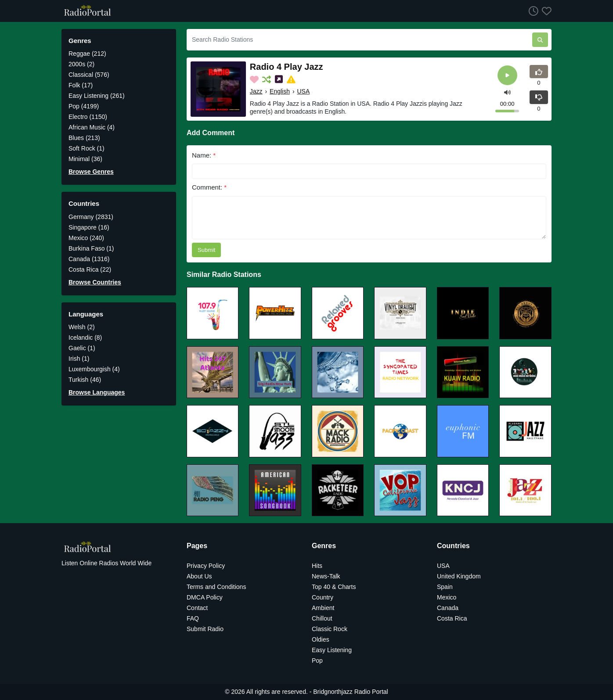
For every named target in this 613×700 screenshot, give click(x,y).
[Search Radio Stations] (359, 40)
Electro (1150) (88, 117)
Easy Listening (332, 650)
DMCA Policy (205, 597)
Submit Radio (205, 629)
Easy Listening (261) (97, 96)
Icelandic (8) (85, 337)
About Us (199, 576)
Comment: (209, 187)
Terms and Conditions (216, 587)
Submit (206, 250)
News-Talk (326, 576)
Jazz (256, 91)
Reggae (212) (87, 54)
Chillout (322, 618)
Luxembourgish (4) (94, 369)
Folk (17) (81, 85)
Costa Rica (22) (90, 269)
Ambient (323, 608)
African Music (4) (92, 127)
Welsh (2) (82, 327)
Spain (445, 587)
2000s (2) (81, 64)
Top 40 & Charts (334, 587)
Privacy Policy (206, 566)
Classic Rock (330, 629)
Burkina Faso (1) (91, 248)
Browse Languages (97, 392)
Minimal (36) (85, 159)
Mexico (447, 597)
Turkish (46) (85, 380)
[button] (507, 92)
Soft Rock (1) (87, 148)
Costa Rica (452, 618)
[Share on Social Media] (280, 79)
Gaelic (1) (82, 348)
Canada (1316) (89, 259)
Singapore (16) (89, 227)
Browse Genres (91, 172)
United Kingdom (459, 576)
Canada (448, 608)
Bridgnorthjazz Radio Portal (350, 692)
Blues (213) (84, 138)
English (280, 91)
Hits (317, 566)
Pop (317, 661)
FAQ (193, 618)
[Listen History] (532, 11)
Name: (204, 155)
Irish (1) (79, 359)
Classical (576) (89, 75)
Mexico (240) (86, 238)
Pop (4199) (84, 106)
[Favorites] (545, 11)
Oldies (321, 639)
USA (303, 91)
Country (323, 597)
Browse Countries (95, 282)
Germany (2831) (91, 217)
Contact (197, 608)
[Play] (507, 75)
